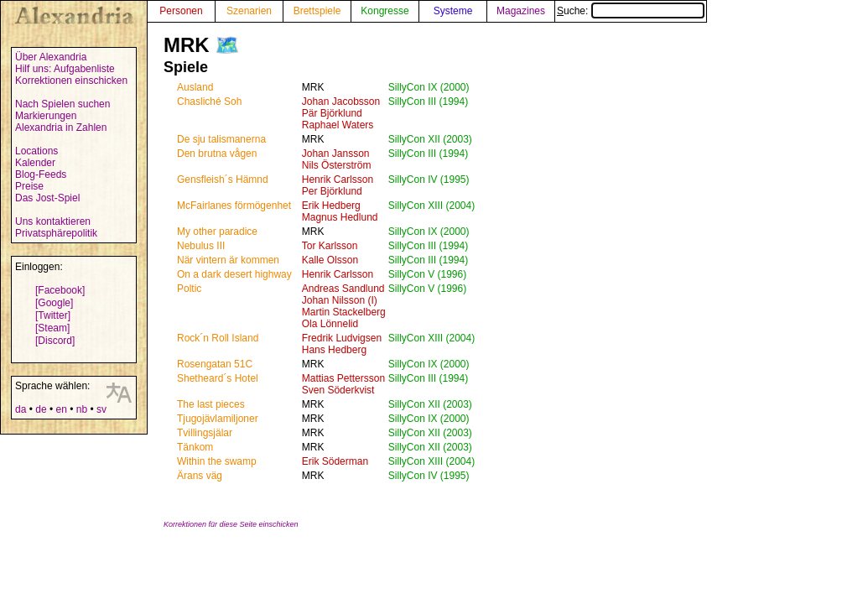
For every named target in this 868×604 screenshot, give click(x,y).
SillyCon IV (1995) (429, 180)
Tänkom (195, 447)
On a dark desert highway (234, 274)
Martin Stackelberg (344, 312)
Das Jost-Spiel (47, 198)
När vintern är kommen (228, 260)
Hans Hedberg (334, 350)
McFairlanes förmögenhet (234, 206)
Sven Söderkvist (338, 390)
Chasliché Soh (209, 102)
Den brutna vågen (217, 154)
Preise (29, 186)
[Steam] (52, 328)
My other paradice (217, 232)
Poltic (189, 289)
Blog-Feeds (41, 174)
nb (82, 409)
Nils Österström (337, 165)
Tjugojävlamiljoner (218, 419)
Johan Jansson (336, 154)
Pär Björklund (332, 113)
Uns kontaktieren (53, 221)
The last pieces (211, 404)
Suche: (631, 11)
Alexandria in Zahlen (61, 128)
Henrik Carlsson (338, 180)
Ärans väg (200, 476)
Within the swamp (217, 461)
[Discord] (55, 341)
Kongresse (385, 11)
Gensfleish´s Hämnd (223, 180)
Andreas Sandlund (343, 289)
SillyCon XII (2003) (430, 139)
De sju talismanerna (221, 139)
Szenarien (249, 11)
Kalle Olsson (330, 260)
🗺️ (227, 45)
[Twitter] (53, 315)
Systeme (453, 11)
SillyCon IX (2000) (429, 87)
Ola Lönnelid (330, 324)
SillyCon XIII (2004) (431, 206)
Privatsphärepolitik (56, 233)
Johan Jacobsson (341, 102)
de (41, 409)
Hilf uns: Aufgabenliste (65, 69)
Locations (36, 151)
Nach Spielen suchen (62, 104)
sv (101, 409)
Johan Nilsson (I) (340, 300)
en (61, 409)
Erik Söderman (335, 461)
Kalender (35, 163)
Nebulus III (201, 246)
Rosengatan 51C (215, 364)
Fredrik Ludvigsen (342, 338)
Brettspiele (317, 11)
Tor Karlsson (330, 246)
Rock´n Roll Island (218, 338)
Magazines (521, 11)
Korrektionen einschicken (71, 81)
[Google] (54, 303)
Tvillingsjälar (205, 433)
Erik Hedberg (331, 206)
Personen (181, 11)
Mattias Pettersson (343, 378)
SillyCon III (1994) (428, 102)
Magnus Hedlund (340, 217)
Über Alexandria (51, 57)
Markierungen (46, 116)
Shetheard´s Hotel (218, 378)
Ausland (195, 87)
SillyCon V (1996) (427, 274)
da (21, 409)
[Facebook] (60, 290)
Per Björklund (332, 191)
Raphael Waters (338, 125)
